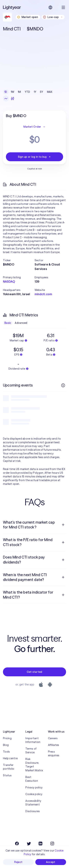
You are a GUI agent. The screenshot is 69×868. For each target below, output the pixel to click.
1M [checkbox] (19, 92)
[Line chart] (6, 99)
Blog (6, 745)
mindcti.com (43, 294)
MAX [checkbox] (50, 92)
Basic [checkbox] (8, 323)
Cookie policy (34, 794)
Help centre (10, 758)
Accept (51, 862)
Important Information (33, 740)
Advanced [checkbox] (21, 323)
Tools (6, 752)
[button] (19, 260)
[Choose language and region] (50, 7)
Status (7, 775)
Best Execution (32, 779)
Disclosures (33, 811)
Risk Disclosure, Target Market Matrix (34, 765)
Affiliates (54, 745)
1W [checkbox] (13, 92)
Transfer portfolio (9, 767)
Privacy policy (34, 787)
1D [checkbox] (6, 92)
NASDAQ (9, 281)
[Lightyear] (12, 7)
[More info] (63, 385)
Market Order (34, 127)
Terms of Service (31, 751)
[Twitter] (29, 844)
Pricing (7, 738)
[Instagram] (52, 844)
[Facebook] (17, 844)
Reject (18, 862)
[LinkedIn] (40, 844)
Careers (53, 738)
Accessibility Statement (33, 803)
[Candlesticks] (13, 99)
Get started (34, 672)
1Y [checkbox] (35, 92)
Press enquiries (54, 754)
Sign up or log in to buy (35, 157)
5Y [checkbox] (42, 92)
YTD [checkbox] (27, 92)
